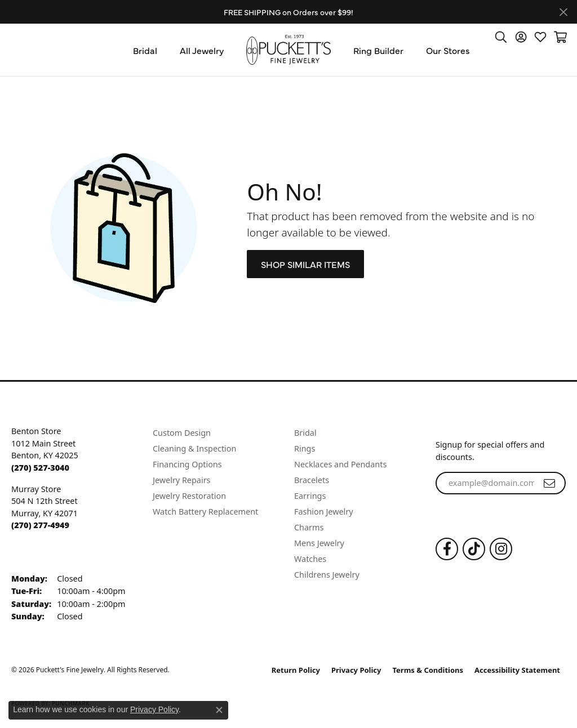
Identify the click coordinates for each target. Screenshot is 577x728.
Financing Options (187, 464)
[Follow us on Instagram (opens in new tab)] (501, 549)
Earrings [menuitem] (310, 496)
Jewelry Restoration (189, 496)
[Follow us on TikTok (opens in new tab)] (474, 549)
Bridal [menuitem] (305, 433)
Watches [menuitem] (310, 559)
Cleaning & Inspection (194, 448)
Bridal (145, 50)
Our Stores (448, 50)
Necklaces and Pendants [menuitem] (340, 464)
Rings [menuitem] (305, 448)
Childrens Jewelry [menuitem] (327, 575)
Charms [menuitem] (309, 527)
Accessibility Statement (517, 670)
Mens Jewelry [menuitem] (319, 543)
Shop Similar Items (305, 264)
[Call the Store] (40, 468)
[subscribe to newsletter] (549, 483)
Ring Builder (378, 50)
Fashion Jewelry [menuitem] (324, 512)
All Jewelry (202, 50)
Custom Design (182, 433)
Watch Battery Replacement (205, 512)
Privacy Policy (356, 670)
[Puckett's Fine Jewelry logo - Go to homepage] (288, 50)
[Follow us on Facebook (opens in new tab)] (447, 549)
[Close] (563, 12)
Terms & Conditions (428, 670)
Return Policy (296, 670)
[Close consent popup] (219, 710)
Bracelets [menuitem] (312, 480)
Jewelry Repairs (181, 480)
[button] (501, 37)
